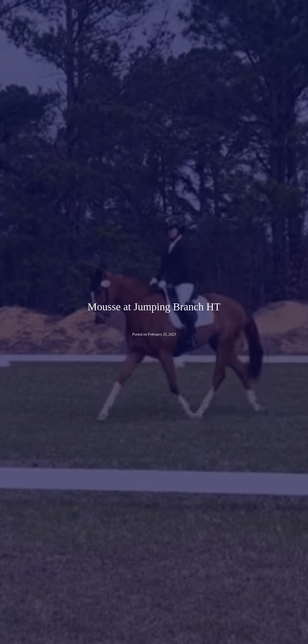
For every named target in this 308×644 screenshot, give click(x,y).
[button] (78, 13)
